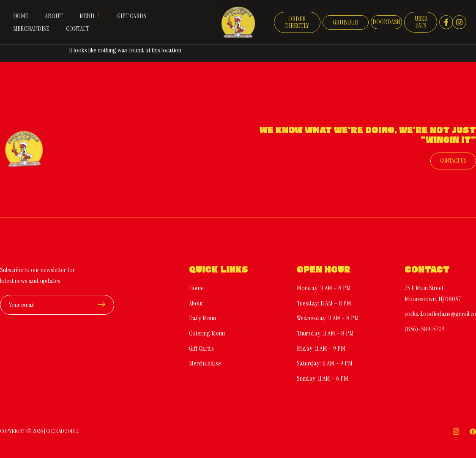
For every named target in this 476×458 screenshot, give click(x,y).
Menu (90, 16)
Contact (78, 29)
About (54, 16)
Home (20, 16)
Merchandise (31, 29)
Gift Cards (132, 16)
